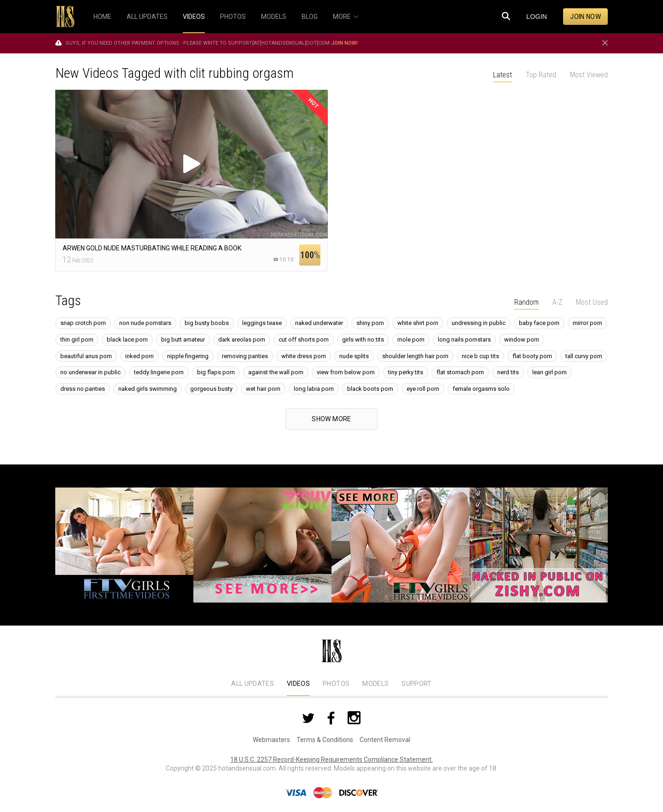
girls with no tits (363, 339)
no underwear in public (90, 372)
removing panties (245, 356)
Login (537, 17)
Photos (336, 684)
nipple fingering (188, 356)
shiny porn (370, 323)
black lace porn (127, 339)
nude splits (354, 356)
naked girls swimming (148, 389)
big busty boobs (207, 323)
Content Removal (385, 740)
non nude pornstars (145, 323)
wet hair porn (263, 389)
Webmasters (271, 740)
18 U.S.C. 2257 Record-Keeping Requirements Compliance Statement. (331, 760)
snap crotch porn (83, 323)
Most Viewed (589, 75)
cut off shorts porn (304, 339)
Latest (503, 75)
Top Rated (541, 75)
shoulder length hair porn (415, 356)
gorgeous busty (211, 389)
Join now (585, 17)
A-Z (557, 302)
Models (375, 684)
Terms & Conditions (325, 740)
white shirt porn (418, 323)
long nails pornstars (464, 339)
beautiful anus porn (86, 356)
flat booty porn (532, 356)
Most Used (592, 302)
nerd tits (508, 372)
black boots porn (370, 389)
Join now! (344, 43)
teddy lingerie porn (159, 372)
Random (526, 302)
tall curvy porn (584, 356)
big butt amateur (183, 339)
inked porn (140, 356)
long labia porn (314, 389)
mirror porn (587, 323)
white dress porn (304, 356)
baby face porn (539, 323)
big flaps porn (216, 372)
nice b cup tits (480, 356)
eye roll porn (423, 389)
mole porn (411, 339)
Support (416, 684)
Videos (298, 684)
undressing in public (479, 323)
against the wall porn (276, 372)
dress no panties (83, 389)
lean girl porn (550, 372)
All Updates (253, 684)
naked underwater (319, 323)
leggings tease (262, 323)
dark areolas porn (242, 339)
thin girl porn (77, 339)
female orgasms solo (481, 389)
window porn (522, 339)
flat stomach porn (460, 372)
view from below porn (346, 372)
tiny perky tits (406, 372)
